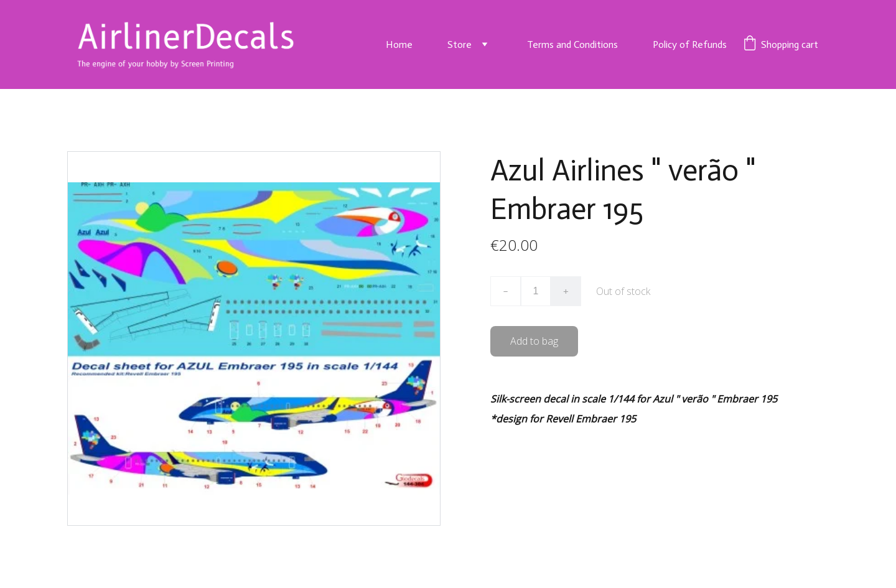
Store (460, 44)
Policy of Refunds (690, 44)
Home (399, 44)
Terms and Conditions (572, 44)
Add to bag (534, 341)
